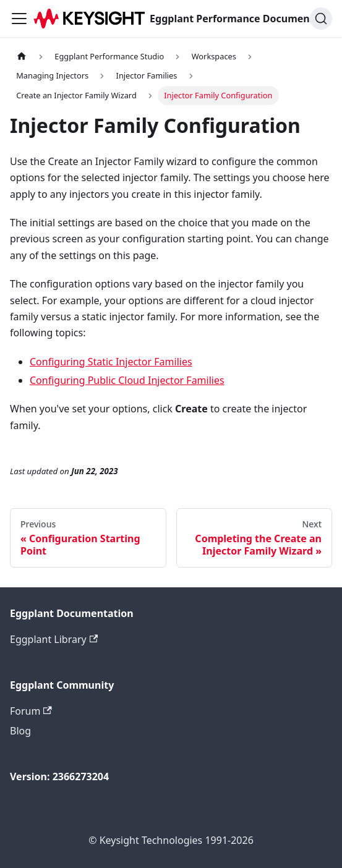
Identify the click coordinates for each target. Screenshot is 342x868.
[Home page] (22, 57)
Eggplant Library (54, 639)
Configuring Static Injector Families (111, 362)
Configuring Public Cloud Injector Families (127, 380)
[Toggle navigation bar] (19, 19)
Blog (20, 731)
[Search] (321, 19)
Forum (31, 711)
